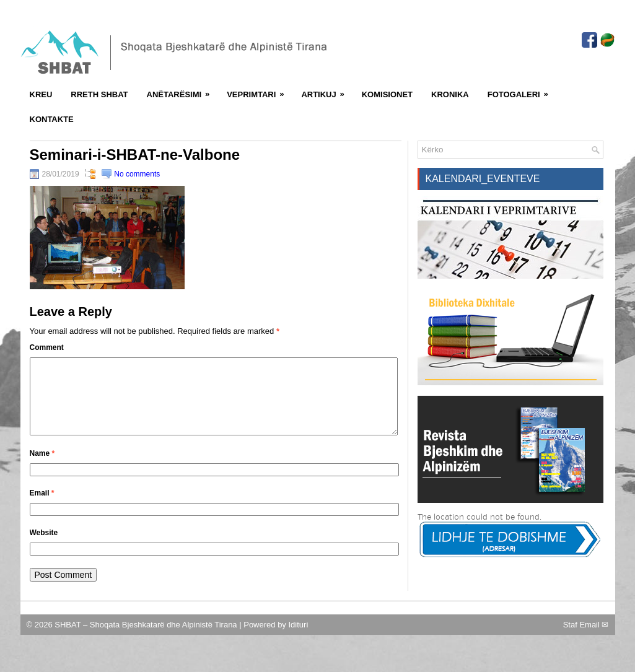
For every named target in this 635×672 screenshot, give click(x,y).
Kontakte (52, 119)
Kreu (41, 94)
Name (42, 468)
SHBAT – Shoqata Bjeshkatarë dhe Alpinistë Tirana (147, 639)
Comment (47, 347)
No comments (137, 174)
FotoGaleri (522, 90)
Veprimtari (259, 90)
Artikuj (326, 90)
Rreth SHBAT (99, 94)
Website (44, 548)
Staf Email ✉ (586, 639)
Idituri (298, 639)
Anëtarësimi (182, 90)
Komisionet (387, 94)
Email (42, 508)
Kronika (450, 94)
